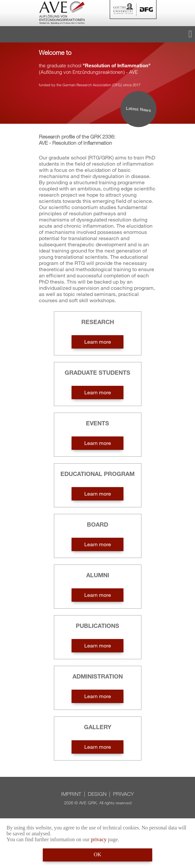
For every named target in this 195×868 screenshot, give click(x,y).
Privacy (123, 794)
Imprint (71, 794)
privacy (99, 839)
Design (97, 794)
